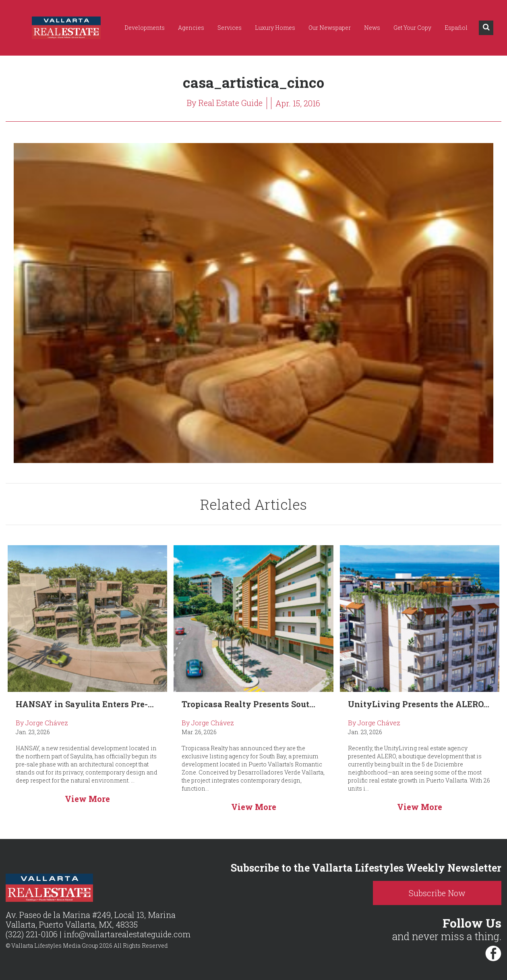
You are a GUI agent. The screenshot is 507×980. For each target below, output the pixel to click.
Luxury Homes (275, 28)
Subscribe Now (440, 893)
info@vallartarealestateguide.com (127, 934)
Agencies (191, 28)
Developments (145, 28)
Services (230, 28)
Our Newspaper (330, 28)
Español (456, 28)
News (372, 28)
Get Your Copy (412, 28)
